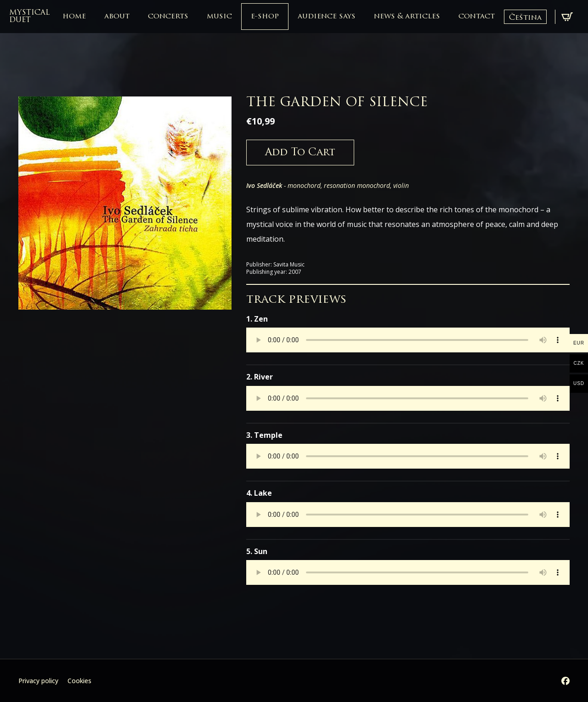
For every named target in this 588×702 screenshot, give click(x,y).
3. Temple (264, 435)
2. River (260, 377)
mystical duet (29, 17)
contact (477, 17)
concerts (168, 17)
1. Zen (257, 319)
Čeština (525, 18)
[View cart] (567, 17)
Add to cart (300, 153)
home (74, 17)
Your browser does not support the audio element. (408, 340)
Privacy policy (38, 681)
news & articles (407, 17)
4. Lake (259, 493)
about (117, 17)
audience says (327, 17)
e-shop (265, 17)
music (219, 17)
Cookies (79, 681)
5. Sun (257, 551)
